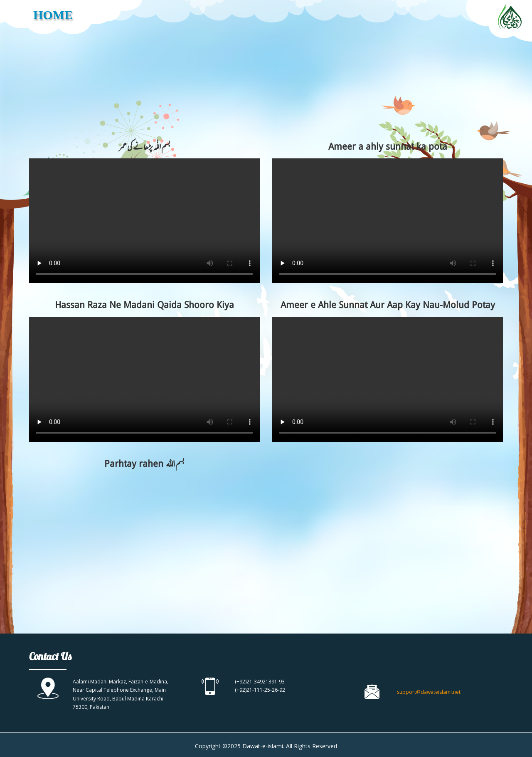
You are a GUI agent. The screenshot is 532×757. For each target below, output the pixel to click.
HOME (53, 15)
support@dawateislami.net (429, 692)
